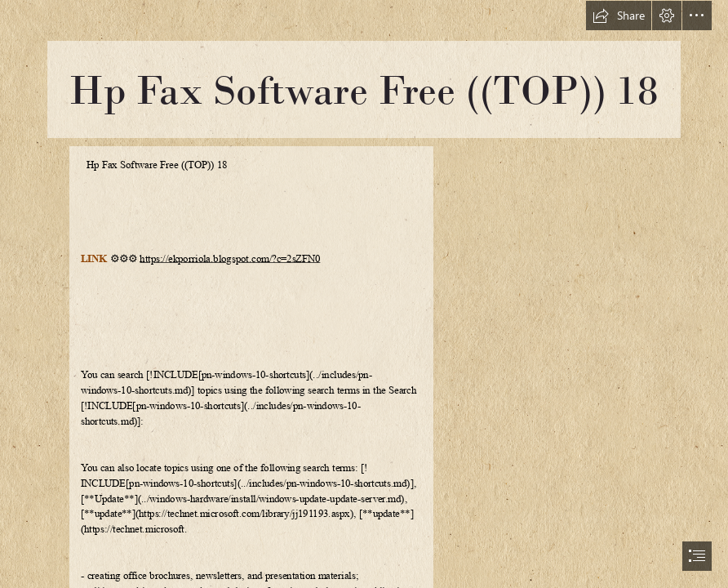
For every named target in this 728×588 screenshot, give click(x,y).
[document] (364, 294)
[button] (619, 16)
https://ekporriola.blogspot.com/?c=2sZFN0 (230, 259)
